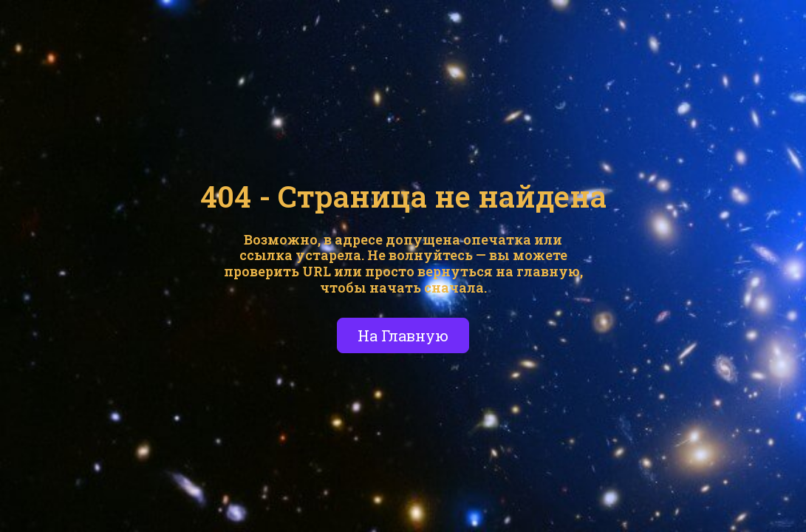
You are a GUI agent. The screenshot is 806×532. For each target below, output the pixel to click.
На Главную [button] (403, 335)
